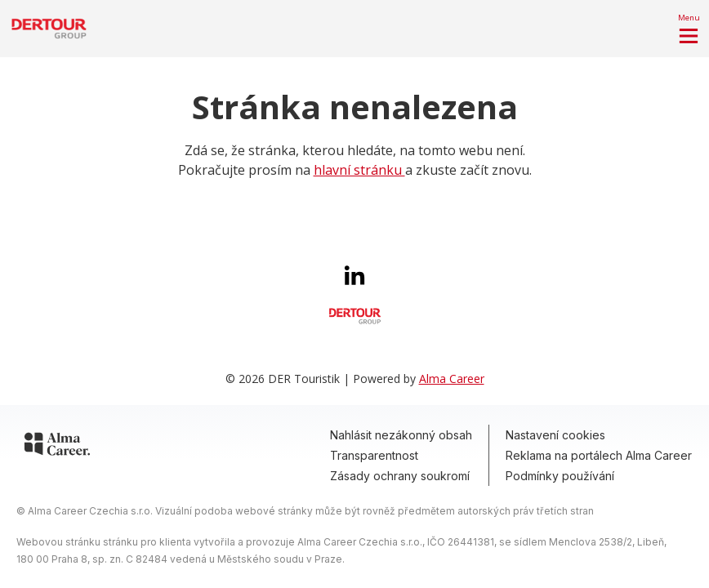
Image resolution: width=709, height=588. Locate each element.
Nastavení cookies (555, 435)
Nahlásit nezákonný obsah (401, 435)
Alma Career (452, 379)
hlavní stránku (359, 170)
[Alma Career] (57, 447)
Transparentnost (374, 455)
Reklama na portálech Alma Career (599, 455)
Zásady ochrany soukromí (400, 476)
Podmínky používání (560, 476)
